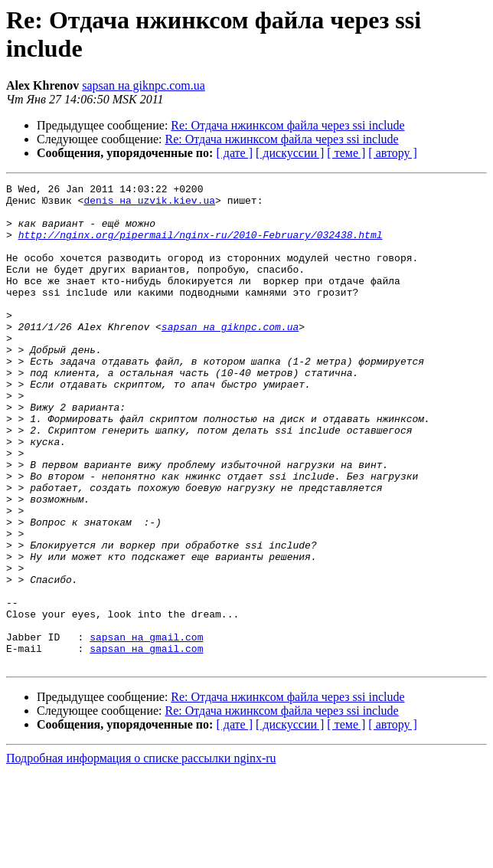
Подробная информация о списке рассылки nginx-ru (141, 855)
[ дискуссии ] (290, 153)
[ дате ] (234, 153)
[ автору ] (392, 153)
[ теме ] (346, 153)
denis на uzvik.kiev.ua (149, 205)
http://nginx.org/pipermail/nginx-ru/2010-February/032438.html (201, 246)
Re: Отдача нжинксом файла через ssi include (287, 125)
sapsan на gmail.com (146, 729)
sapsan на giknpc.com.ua (144, 85)
